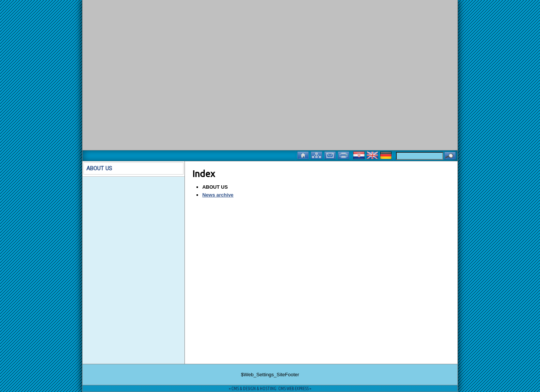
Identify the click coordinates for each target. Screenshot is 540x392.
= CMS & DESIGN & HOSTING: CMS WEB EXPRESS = (270, 388)
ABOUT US (99, 168)
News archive (218, 195)
